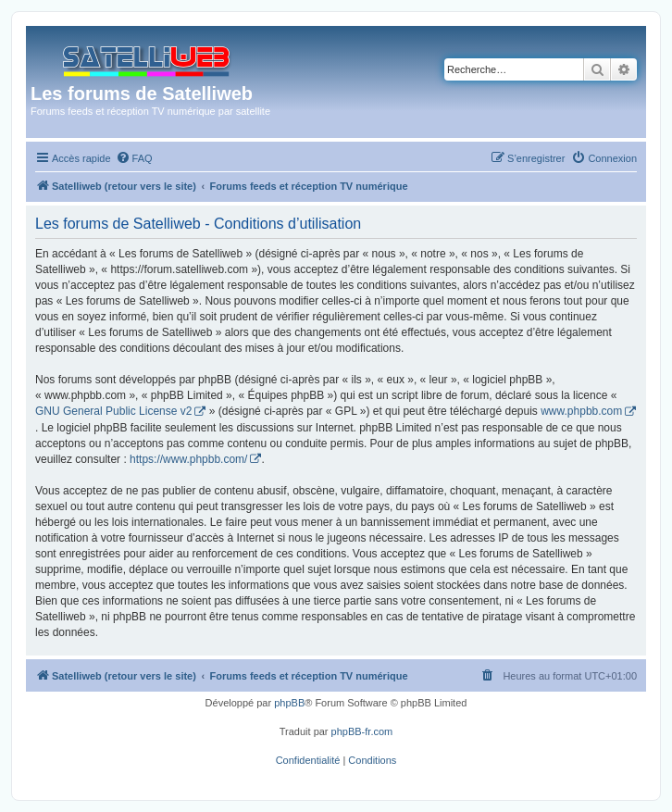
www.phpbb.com (581, 411)
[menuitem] (134, 158)
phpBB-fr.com (362, 731)
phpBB (289, 703)
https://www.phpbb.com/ (188, 459)
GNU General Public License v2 (113, 411)
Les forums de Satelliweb (142, 94)
